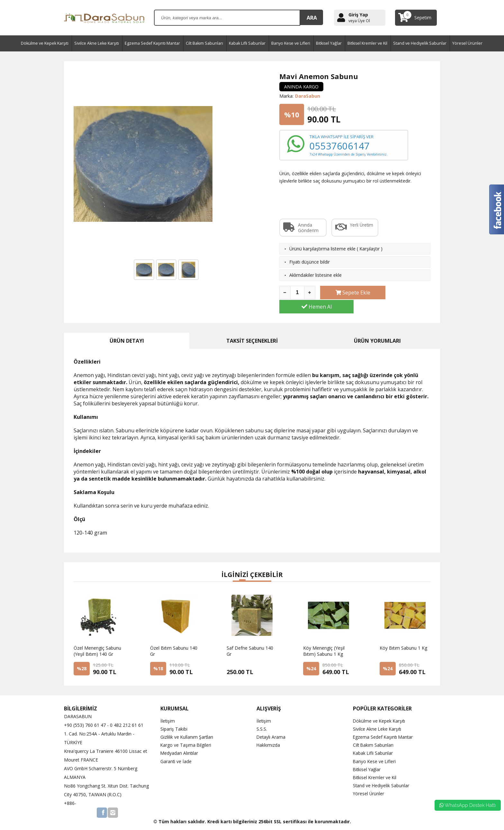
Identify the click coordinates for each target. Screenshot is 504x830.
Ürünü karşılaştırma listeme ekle (322, 249)
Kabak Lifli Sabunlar (247, 43)
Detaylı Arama (271, 723)
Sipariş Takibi (174, 715)
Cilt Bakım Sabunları (204, 43)
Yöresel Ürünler (467, 43)
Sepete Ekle (347, 293)
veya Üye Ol (359, 21)
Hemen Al (404, 293)
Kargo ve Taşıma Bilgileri (186, 731)
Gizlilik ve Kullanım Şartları (187, 723)
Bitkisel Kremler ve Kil (367, 43)
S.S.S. (262, 715)
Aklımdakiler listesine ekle (315, 275)
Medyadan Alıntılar (180, 739)
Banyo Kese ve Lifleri (291, 43)
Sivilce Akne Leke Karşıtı (97, 43)
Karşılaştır (369, 249)
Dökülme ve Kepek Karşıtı (45, 43)
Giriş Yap (358, 15)
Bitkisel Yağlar (329, 43)
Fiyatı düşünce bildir (310, 262)
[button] (236, 567)
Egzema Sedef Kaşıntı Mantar (152, 43)
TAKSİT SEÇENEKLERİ (252, 327)
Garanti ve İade (176, 747)
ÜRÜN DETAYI (127, 327)
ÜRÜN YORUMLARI (377, 327)
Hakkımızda (268, 731)
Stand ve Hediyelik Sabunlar (420, 43)
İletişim (168, 707)
